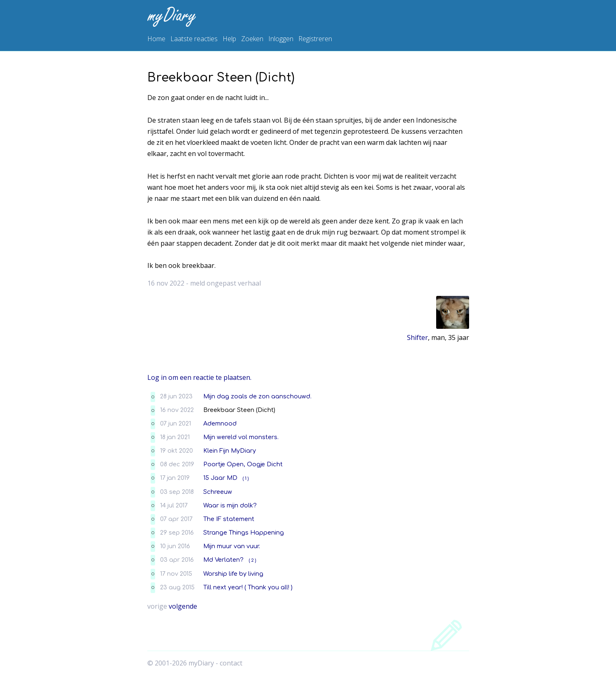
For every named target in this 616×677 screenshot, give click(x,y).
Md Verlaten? (223, 560)
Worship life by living (233, 574)
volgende (183, 606)
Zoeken (252, 39)
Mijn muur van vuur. (232, 546)
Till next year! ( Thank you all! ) (248, 587)
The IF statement (229, 519)
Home (156, 39)
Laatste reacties (194, 39)
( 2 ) (252, 560)
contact (231, 663)
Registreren (315, 39)
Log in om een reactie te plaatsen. (199, 377)
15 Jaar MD (220, 478)
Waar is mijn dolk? (230, 505)
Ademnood (220, 423)
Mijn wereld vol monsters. (241, 437)
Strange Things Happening (244, 533)
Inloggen (281, 39)
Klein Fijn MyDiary (230, 451)
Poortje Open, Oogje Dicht (243, 464)
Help (229, 39)
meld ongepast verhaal (225, 283)
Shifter (417, 337)
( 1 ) (246, 478)
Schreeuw (218, 492)
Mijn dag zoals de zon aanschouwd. (257, 396)
